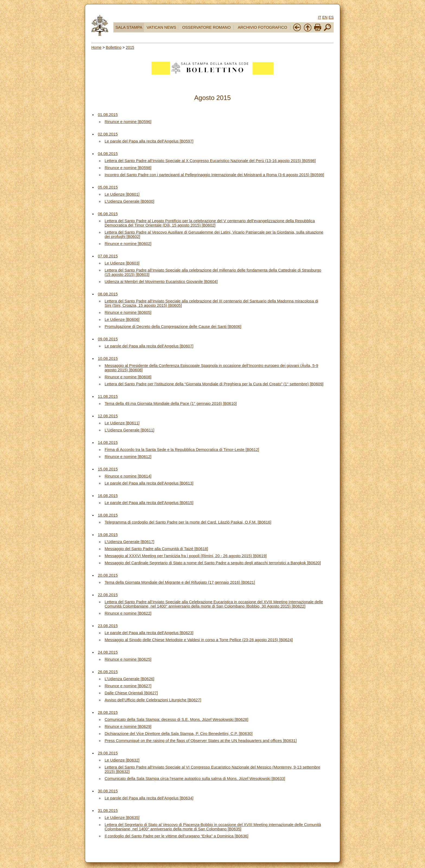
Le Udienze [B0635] (122, 818)
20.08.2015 (108, 575)
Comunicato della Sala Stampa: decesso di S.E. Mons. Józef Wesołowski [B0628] (176, 719)
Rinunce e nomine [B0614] (128, 476)
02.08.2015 (108, 134)
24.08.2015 (108, 652)
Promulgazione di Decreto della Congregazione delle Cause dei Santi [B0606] (173, 327)
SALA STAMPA (129, 27)
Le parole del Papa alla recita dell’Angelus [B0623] (149, 633)
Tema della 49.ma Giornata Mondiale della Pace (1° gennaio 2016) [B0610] (171, 404)
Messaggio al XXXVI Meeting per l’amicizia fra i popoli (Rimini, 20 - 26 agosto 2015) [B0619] (186, 556)
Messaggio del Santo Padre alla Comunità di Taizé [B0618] (156, 549)
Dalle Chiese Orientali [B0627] (131, 693)
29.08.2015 (108, 753)
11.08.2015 (108, 396)
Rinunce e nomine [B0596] (128, 122)
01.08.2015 (108, 115)
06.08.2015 (108, 214)
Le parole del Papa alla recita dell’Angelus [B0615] (149, 503)
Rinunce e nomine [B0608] (128, 377)
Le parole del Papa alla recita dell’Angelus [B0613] (149, 483)
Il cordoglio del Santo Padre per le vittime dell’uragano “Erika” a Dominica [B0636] (176, 836)
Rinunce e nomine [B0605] (128, 312)
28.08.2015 (108, 712)
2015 (130, 47)
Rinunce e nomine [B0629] (128, 727)
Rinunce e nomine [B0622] (128, 613)
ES (331, 17)
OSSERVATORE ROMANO (206, 27)
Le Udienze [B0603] (122, 263)
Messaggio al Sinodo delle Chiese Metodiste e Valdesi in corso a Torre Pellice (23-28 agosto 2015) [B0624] (199, 640)
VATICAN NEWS (161, 27)
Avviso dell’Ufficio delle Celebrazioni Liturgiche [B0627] (153, 700)
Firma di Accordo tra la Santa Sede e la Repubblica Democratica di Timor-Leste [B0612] (182, 450)
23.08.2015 (108, 626)
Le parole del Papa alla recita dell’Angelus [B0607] (149, 346)
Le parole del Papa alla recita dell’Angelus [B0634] (149, 798)
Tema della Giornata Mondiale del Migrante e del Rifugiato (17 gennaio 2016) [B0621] (180, 582)
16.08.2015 (108, 496)
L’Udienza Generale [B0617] (129, 542)
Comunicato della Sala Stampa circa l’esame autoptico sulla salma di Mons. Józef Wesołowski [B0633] (195, 779)
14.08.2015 (108, 443)
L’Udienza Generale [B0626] (129, 679)
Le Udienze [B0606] (122, 320)
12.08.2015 (108, 416)
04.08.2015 (108, 154)
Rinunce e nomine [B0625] (128, 659)
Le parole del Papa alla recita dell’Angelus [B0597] (149, 141)
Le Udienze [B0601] (122, 194)
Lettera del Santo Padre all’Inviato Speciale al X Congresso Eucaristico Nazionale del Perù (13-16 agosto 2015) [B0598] (210, 161)
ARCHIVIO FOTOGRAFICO (262, 27)
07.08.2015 (108, 256)
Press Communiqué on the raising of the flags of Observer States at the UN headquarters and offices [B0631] (201, 741)
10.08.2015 (108, 359)
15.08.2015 (108, 469)
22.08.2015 (108, 595)
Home (96, 47)
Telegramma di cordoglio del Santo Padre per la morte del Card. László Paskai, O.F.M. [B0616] (188, 522)
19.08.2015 (108, 535)
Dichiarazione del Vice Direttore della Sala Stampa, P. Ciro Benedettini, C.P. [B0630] (179, 734)
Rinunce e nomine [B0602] (128, 244)
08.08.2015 (108, 294)
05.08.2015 (108, 187)
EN (325, 17)
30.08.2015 (108, 791)
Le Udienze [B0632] (122, 760)
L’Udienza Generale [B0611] (129, 430)
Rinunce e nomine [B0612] (128, 457)
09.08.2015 (108, 339)
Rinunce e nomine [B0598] (128, 168)
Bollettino (114, 47)
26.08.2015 (108, 672)
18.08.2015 (108, 515)
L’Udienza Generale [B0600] (129, 201)
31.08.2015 (108, 811)
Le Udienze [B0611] (122, 423)
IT (320, 17)
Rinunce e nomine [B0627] (128, 686)
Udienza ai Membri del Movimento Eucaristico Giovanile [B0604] (161, 282)
